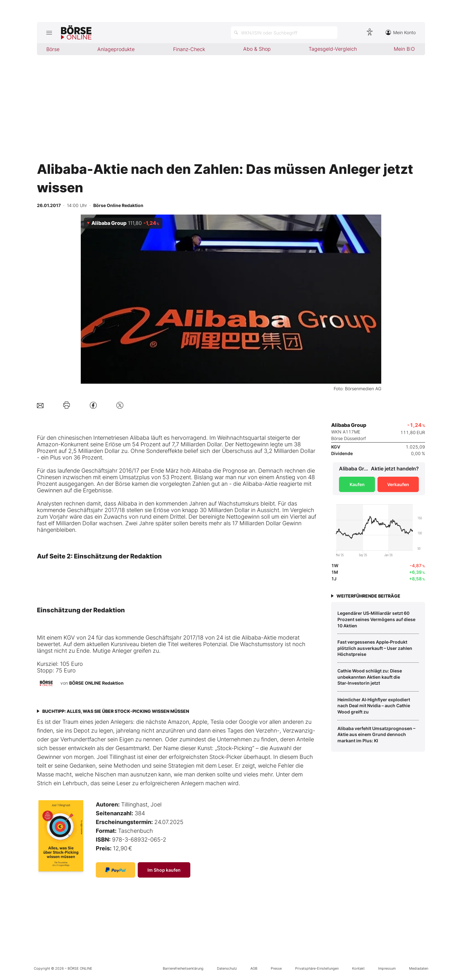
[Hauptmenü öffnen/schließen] (49, 33)
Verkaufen (398, 484)
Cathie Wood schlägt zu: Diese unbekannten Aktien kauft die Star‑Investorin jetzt (370, 677)
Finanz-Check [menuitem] (189, 49)
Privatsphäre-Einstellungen (317, 968)
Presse (276, 968)
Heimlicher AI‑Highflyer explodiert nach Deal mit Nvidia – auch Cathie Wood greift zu (374, 706)
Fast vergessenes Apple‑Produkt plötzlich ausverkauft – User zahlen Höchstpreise (375, 648)
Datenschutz (227, 968)
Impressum (387, 968)
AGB (254, 968)
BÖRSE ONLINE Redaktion (96, 683)
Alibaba (140, 438)
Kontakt (358, 968)
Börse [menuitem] (53, 49)
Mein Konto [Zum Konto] (401, 32)
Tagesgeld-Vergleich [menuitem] (333, 49)
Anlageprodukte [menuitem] (116, 49)
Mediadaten (419, 968)
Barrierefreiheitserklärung (183, 968)
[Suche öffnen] (284, 33)
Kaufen (357, 484)
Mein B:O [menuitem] (404, 49)
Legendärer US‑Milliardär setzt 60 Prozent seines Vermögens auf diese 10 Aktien (376, 619)
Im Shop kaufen (164, 870)
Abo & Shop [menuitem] (257, 49)
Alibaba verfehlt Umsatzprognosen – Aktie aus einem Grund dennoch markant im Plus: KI (376, 734)
